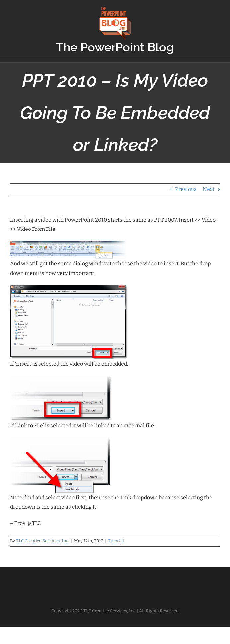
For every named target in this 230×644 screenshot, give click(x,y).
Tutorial (116, 541)
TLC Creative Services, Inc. (43, 541)
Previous (186, 189)
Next (209, 189)
